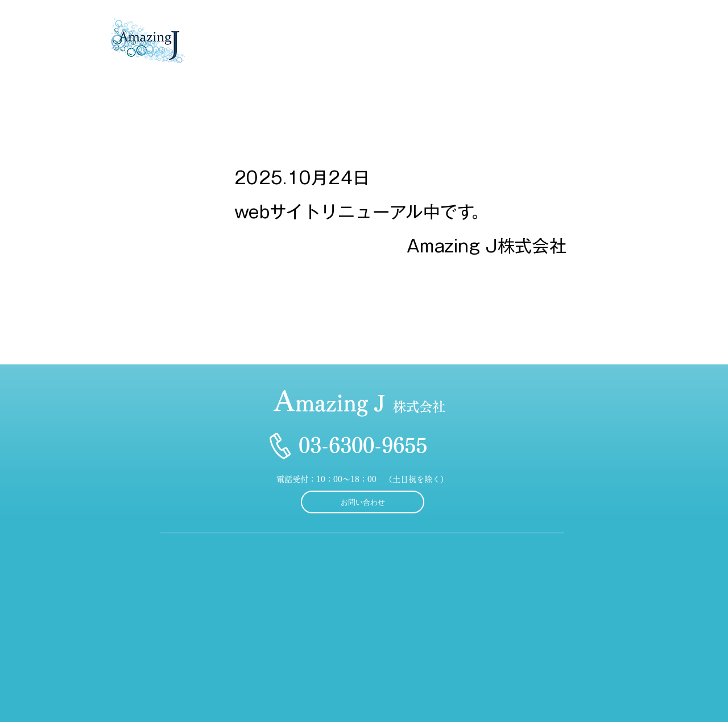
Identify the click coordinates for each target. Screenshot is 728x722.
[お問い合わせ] (363, 502)
